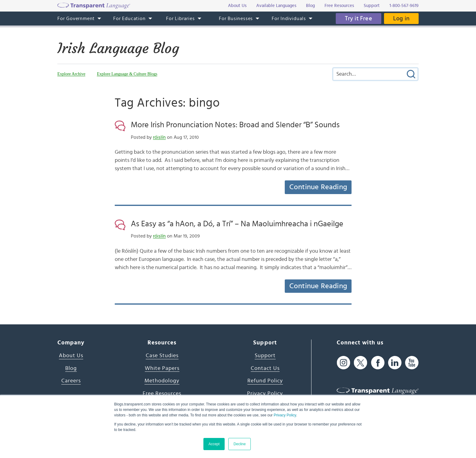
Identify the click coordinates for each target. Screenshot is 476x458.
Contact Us (265, 368)
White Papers (162, 368)
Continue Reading (318, 187)
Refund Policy (265, 381)
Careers (71, 381)
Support (265, 356)
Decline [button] (240, 444)
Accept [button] (214, 444)
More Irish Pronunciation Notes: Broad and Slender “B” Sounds (235, 125)
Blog (71, 368)
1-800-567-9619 (404, 6)
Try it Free (359, 19)
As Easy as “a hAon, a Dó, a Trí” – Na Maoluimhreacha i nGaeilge (237, 224)
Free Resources (162, 394)
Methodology (162, 381)
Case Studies (162, 356)
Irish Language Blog (118, 48)
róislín (159, 137)
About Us (71, 356)
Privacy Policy (285, 415)
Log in (401, 19)
